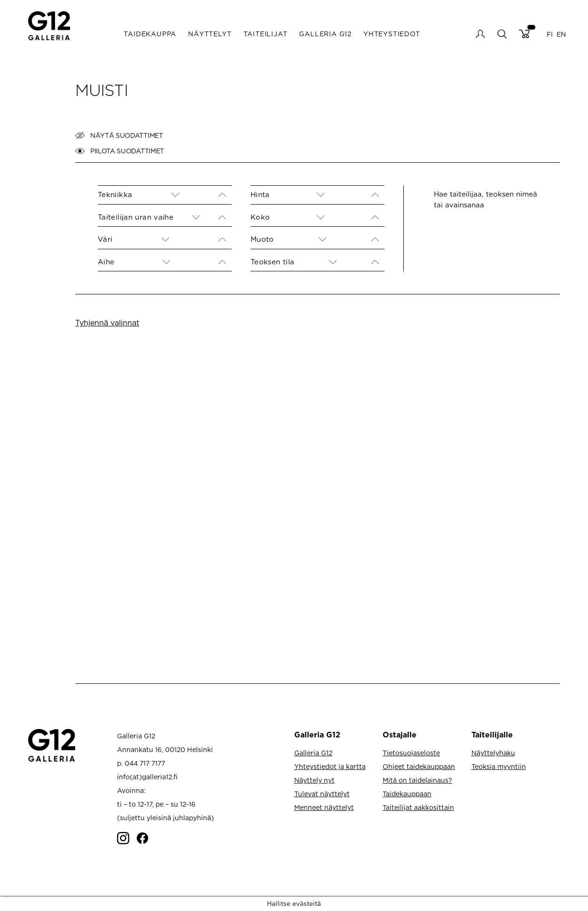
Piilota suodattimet (120, 151)
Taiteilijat (266, 34)
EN (561, 34)
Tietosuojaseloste (411, 753)
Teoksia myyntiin (499, 766)
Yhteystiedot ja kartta (330, 766)
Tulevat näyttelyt (322, 794)
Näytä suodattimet (119, 135)
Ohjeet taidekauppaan (419, 766)
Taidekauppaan (407, 794)
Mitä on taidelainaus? (417, 780)
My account (480, 34)
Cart (524, 34)
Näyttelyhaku (493, 753)
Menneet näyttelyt (324, 807)
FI (550, 34)
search (502, 34)
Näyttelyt (210, 34)
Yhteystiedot (392, 34)
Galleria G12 (325, 34)
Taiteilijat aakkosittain (418, 807)
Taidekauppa (150, 34)
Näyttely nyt (314, 780)
